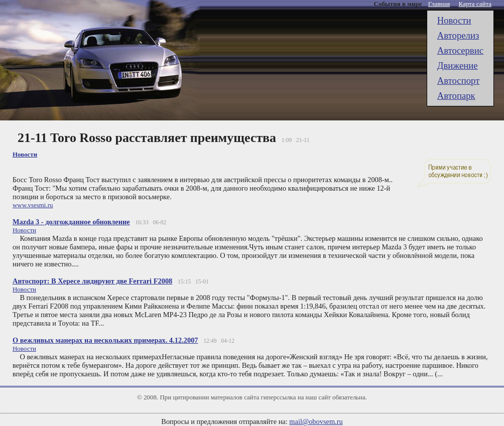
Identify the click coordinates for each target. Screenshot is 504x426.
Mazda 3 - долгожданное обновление (71, 222)
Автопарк (456, 96)
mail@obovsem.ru (316, 421)
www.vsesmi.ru (33, 205)
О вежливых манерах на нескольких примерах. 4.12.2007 (105, 340)
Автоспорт (459, 81)
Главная (439, 4)
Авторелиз (458, 35)
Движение (458, 65)
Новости (454, 20)
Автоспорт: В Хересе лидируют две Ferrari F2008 (92, 281)
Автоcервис (460, 50)
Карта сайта (475, 4)
